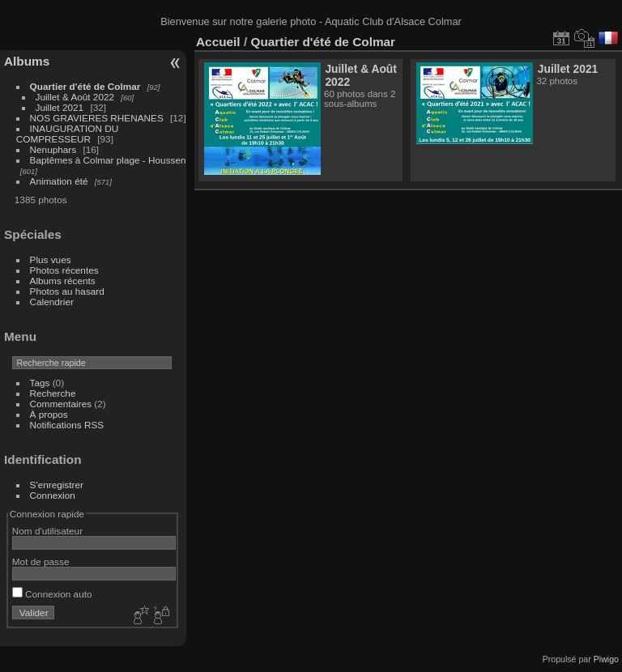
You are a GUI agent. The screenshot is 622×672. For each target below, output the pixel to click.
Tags (40, 383)
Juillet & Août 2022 (75, 97)
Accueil (218, 42)
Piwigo (606, 659)
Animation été (59, 181)
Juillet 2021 (60, 107)
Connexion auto (52, 594)
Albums (27, 61)
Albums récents (63, 281)
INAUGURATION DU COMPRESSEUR (67, 134)
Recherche (53, 393)
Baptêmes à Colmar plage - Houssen (108, 160)
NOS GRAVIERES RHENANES (97, 118)
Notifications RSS (67, 425)
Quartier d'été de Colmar (85, 86)
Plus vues (51, 259)
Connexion (53, 495)
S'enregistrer (57, 485)
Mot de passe (41, 561)
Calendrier (52, 302)
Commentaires (61, 404)
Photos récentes (64, 270)
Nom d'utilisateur (47, 531)
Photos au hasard (67, 291)
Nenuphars (53, 149)
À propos (49, 414)
